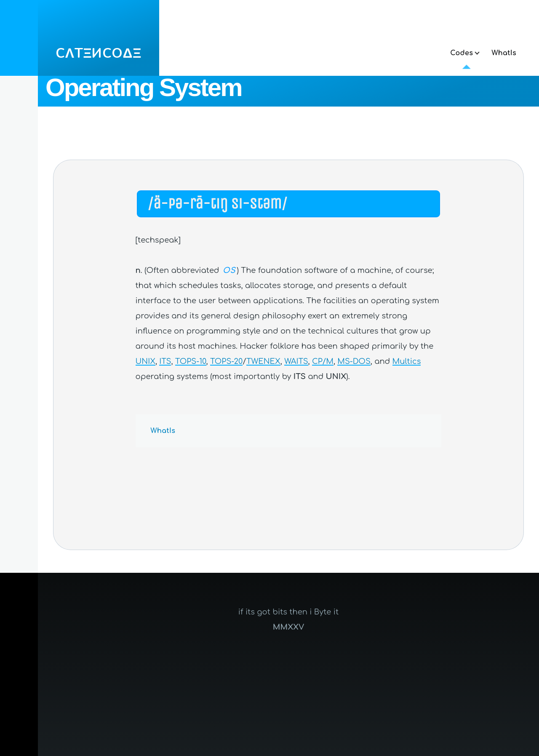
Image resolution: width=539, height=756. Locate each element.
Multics (407, 361)
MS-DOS (354, 361)
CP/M (323, 361)
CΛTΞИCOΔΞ (99, 53)
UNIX (145, 361)
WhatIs (163, 431)
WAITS (296, 361)
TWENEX (263, 361)
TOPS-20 (226, 361)
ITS (165, 361)
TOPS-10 (191, 361)
